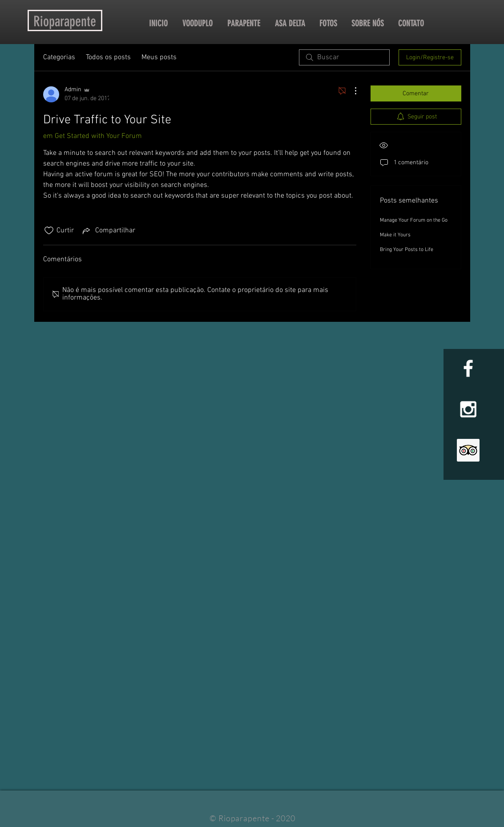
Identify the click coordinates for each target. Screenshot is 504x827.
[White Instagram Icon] (468, 409)
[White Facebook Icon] (468, 368)
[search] (344, 57)
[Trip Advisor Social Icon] (468, 450)
